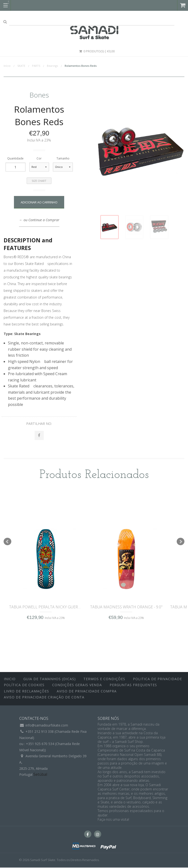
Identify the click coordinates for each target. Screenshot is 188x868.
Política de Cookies (24, 686)
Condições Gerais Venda (77, 686)
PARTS (36, 66)
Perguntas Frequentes (133, 686)
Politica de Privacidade (157, 679)
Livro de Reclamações (26, 692)
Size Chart (39, 181)
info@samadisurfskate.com (47, 726)
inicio (10, 679)
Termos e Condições (104, 679)
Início (7, 66)
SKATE (21, 66)
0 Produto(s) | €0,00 (97, 51)
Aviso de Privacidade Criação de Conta (44, 698)
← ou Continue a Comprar (39, 220)
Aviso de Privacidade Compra (87, 692)
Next (181, 542)
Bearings (52, 66)
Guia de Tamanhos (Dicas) (50, 679)
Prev (7, 542)
